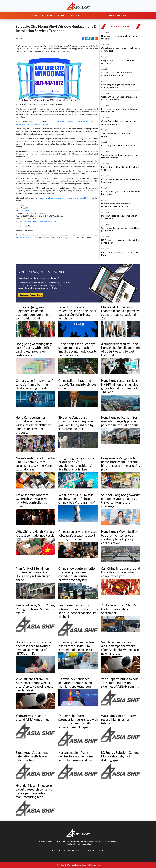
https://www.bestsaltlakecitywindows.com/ (33, 124)
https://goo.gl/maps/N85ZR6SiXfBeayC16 (71, 121)
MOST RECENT (47, 15)
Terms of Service (58, 850)
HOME (34, 15)
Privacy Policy (74, 850)
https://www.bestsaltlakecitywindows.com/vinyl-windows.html (63, 198)
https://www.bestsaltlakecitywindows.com (40, 221)
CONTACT (75, 15)
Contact (101, 850)
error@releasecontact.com (26, 237)
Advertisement (89, 850)
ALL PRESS (62, 15)
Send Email (25, 210)
